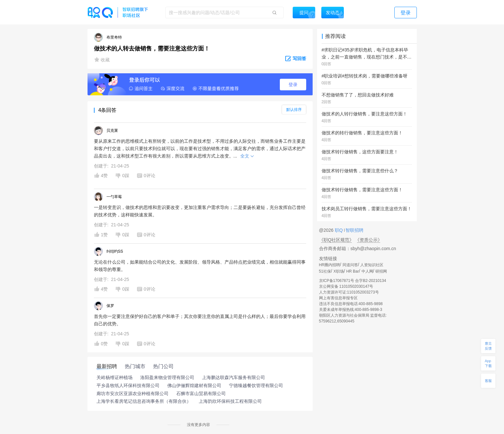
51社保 (325, 271)
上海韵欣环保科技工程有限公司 (230, 401)
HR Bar (352, 271)
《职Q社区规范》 (337, 240)
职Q (339, 230)
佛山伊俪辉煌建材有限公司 (194, 385)
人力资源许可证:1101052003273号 (349, 292)
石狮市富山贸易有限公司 (201, 393)
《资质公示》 (369, 240)
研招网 (381, 271)
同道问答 (350, 265)
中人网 (367, 271)
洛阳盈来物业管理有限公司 (167, 377)
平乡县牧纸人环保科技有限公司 (128, 385)
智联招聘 (354, 230)
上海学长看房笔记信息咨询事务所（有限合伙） (144, 401)
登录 (293, 85)
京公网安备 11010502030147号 (346, 286)
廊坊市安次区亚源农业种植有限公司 (133, 393)
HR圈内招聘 (330, 265)
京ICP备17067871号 (337, 281)
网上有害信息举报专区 (338, 298)
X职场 (339, 271)
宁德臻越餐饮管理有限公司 (256, 385)
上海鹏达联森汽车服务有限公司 (234, 377)
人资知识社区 (372, 265)
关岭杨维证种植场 (115, 377)
